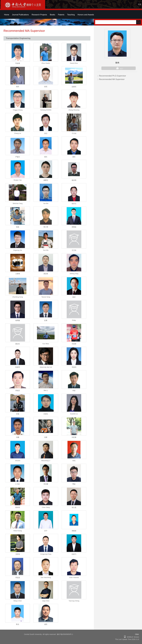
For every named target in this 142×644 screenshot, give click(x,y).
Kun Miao (46, 344)
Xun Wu (46, 250)
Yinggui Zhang (18, 110)
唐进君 (46, 274)
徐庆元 (74, 204)
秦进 (74, 297)
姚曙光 (46, 180)
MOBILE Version (132, 637)
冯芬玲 (18, 554)
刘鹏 (18, 437)
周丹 (18, 87)
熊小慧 (46, 227)
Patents (61, 15)
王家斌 (18, 274)
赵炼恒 (74, 87)
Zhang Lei (18, 133)
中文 (140, 4)
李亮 (74, 461)
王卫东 (74, 250)
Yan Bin (46, 203)
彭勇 (46, 320)
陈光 (18, 624)
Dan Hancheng (46, 577)
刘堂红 (46, 414)
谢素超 (74, 227)
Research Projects (39, 15)
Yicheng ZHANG (46, 110)
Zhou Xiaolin (46, 63)
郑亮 (46, 87)
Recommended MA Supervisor (112, 79)
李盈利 (74, 367)
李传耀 (46, 484)
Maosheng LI (46, 461)
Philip (74, 320)
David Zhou (74, 63)
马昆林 (74, 344)
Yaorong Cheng (74, 601)
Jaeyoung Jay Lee (46, 367)
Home (7, 15)
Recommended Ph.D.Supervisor (112, 76)
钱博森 (18, 320)
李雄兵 (18, 391)
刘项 (18, 414)
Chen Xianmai (74, 577)
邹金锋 (18, 63)
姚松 (74, 157)
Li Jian (18, 484)
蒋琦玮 (18, 507)
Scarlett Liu (74, 414)
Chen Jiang (46, 507)
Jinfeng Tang (74, 274)
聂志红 (18, 344)
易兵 (46, 157)
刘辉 (46, 437)
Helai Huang (18, 531)
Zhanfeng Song (18, 297)
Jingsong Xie (18, 250)
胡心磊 (74, 507)
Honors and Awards (86, 15)
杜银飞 (74, 554)
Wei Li (46, 390)
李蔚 (74, 391)
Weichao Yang (18, 203)
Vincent (18, 461)
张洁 (46, 133)
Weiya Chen (18, 601)
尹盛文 (18, 157)
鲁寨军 (18, 367)
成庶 (46, 624)
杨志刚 (74, 180)
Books (52, 15)
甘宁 (46, 531)
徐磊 (18, 227)
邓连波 (18, 578)
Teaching (71, 15)
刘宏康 (74, 437)
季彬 (74, 484)
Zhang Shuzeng (74, 110)
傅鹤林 (74, 531)
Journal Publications (20, 15)
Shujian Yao (18, 180)
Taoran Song (46, 297)
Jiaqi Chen (46, 601)
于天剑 (74, 133)
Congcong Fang (46, 554)
